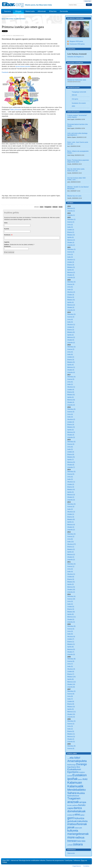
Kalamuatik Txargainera (14, 19)
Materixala (30, 11)
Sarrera (7, 11)
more (42, 207)
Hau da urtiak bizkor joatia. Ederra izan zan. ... (76, 170)
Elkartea (53, 11)
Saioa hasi (88, 1)
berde (61, 207)
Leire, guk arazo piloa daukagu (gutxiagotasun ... (77, 134)
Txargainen (48, 207)
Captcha (7, 242)
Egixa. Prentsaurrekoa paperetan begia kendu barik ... (78, 161)
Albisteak (42, 11)
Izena (6, 223)
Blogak (18, 11)
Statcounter (71, 853)
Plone (83, 860)
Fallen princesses (16, 110)
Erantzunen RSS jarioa (77, 44)
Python (5, 862)
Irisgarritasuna (77, 866)
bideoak (55, 207)
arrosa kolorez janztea (23, 66)
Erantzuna (8, 235)
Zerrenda (64, 11)
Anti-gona (75, 99)
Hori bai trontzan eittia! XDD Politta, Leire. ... (77, 179)
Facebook (5, 72)
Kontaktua (86, 866)
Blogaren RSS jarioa (76, 41)
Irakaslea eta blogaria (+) (76, 57)
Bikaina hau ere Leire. (75, 196)
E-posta (7, 229)
